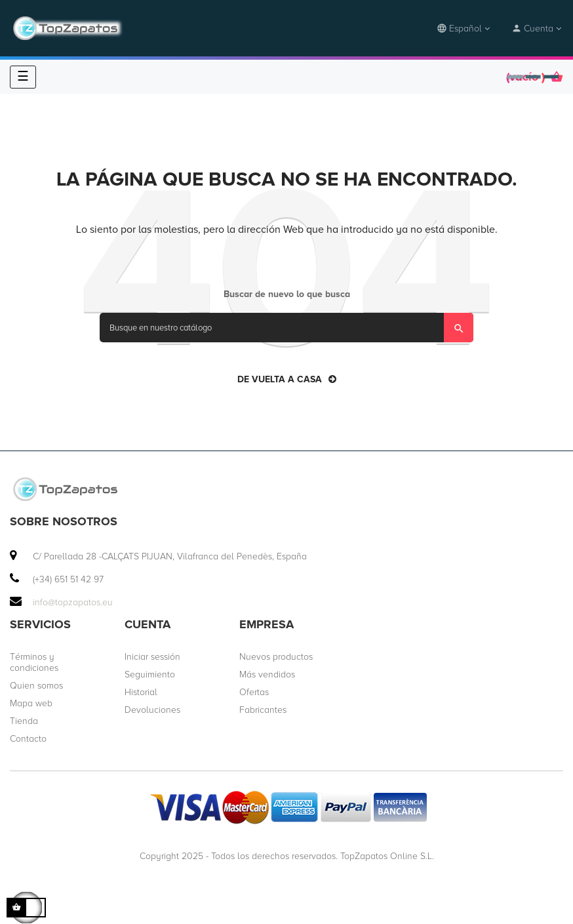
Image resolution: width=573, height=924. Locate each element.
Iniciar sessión (152, 657)
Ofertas (254, 692)
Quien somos (36, 686)
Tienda (24, 721)
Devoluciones (152, 710)
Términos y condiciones (34, 662)
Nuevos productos (276, 657)
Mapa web (31, 703)
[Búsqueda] (286, 328)
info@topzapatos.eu (73, 602)
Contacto (28, 739)
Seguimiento (150, 674)
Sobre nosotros (64, 521)
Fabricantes (263, 710)
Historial (141, 692)
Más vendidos (267, 674)
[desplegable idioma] (464, 29)
